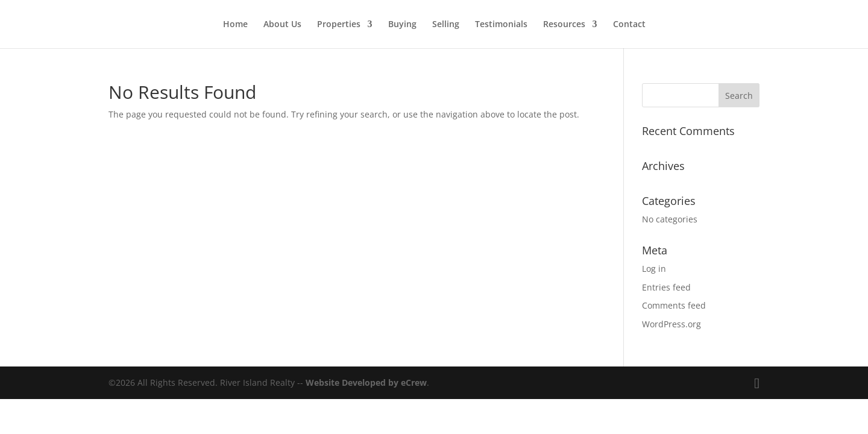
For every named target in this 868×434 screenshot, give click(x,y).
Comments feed (674, 305)
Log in (654, 269)
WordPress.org (671, 324)
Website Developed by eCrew (366, 382)
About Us (282, 25)
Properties (339, 25)
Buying (402, 25)
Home (235, 25)
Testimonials (501, 25)
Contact (629, 25)
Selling (446, 25)
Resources (564, 25)
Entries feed (666, 287)
